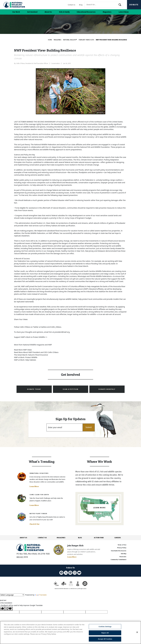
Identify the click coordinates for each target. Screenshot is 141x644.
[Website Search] (104, 5)
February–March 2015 (86, 40)
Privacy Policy (122, 548)
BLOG (80, 538)
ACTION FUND (99, 538)
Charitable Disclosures (119, 551)
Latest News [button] (124, 12)
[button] (89, 427)
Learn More (34, 486)
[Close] (137, 632)
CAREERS (118, 538)
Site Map (124, 554)
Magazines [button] (107, 12)
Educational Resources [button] (86, 12)
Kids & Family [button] (64, 12)
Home (50, 40)
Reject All (105, 633)
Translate (41, 595)
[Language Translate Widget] (12, 595)
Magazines (58, 40)
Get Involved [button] (32, 12)
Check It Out (34, 524)
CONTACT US (42, 538)
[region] (70, 633)
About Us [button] (48, 12)
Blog (81, 5)
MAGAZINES (61, 538)
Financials (123, 557)
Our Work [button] (16, 12)
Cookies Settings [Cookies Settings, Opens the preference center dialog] (105, 627)
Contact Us (72, 5)
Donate (134, 5)
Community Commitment (118, 560)
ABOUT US (23, 538)
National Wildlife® (70, 40)
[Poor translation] (9, 609)
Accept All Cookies (105, 639)
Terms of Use (122, 545)
